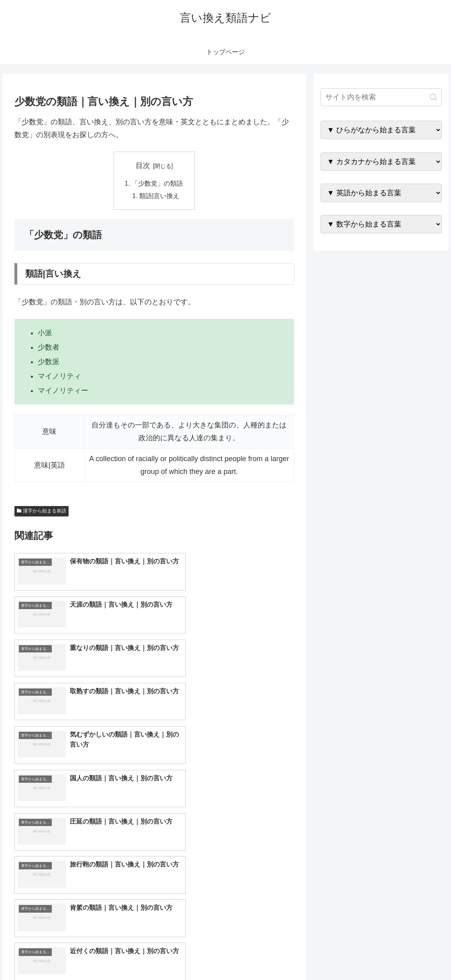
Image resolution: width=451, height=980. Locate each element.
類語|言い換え (160, 196)
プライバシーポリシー (415, 955)
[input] (381, 97)
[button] (434, 97)
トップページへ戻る (353, 955)
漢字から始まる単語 (42, 512)
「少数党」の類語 (157, 184)
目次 (143, 166)
